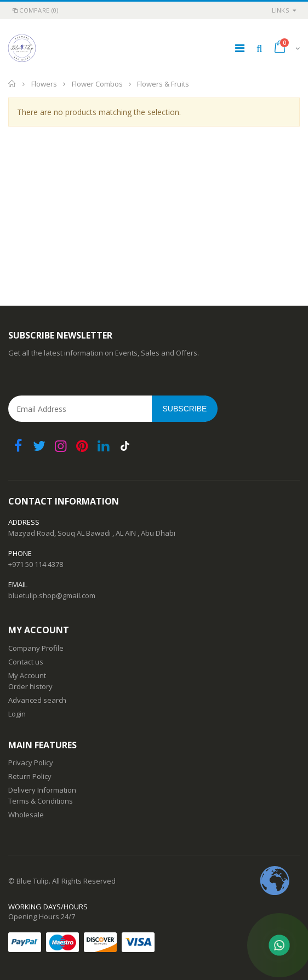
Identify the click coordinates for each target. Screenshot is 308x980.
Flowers (44, 84)
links (280, 10)
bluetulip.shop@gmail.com (52, 595)
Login (17, 714)
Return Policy (30, 776)
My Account (27, 675)
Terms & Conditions (41, 801)
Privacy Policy (31, 763)
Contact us (26, 662)
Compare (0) (35, 10)
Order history (30, 686)
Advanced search (37, 700)
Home (12, 84)
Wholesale (26, 815)
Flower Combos (97, 84)
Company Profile (36, 648)
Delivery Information (42, 790)
